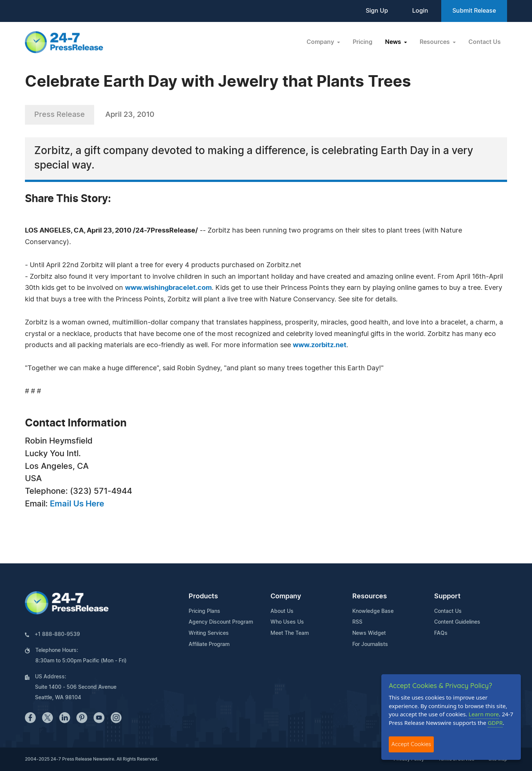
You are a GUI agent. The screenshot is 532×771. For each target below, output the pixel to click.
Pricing (363, 42)
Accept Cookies (411, 744)
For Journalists (370, 644)
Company (286, 596)
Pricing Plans (204, 611)
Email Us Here (77, 504)
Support (447, 596)
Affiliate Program (209, 644)
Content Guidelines (457, 622)
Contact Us (485, 42)
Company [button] (321, 42)
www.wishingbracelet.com (168, 288)
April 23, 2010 (130, 115)
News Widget (369, 633)
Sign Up (377, 11)
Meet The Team (290, 633)
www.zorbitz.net (320, 345)
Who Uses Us (287, 622)
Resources (370, 596)
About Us (282, 611)
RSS (357, 622)
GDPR (495, 723)
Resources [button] (435, 42)
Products (203, 596)
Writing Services (209, 633)
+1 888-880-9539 (57, 634)
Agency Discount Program (221, 622)
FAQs (441, 633)
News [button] (394, 42)
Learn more (484, 714)
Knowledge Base (373, 611)
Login (420, 11)
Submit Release (474, 11)
